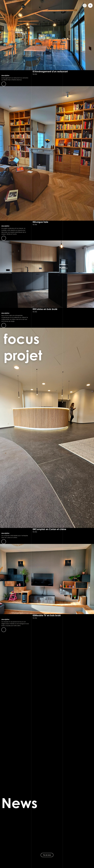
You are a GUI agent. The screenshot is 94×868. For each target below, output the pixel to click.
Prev (34, 74)
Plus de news (47, 855)
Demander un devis (78, 6)
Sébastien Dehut (11, 5)
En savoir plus (4, 84)
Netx (36, 74)
